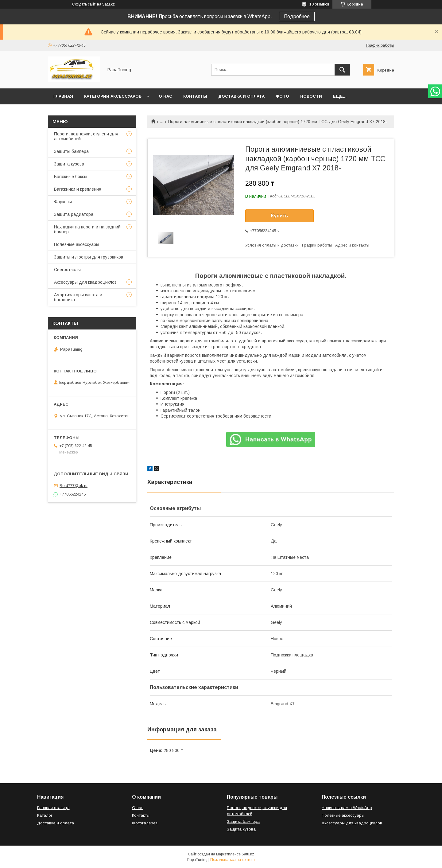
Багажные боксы (71, 177)
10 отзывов (319, 4)
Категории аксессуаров (113, 96)
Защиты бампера (71, 151)
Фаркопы (63, 202)
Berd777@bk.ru (74, 486)
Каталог (45, 815)
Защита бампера (243, 821)
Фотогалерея (145, 823)
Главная (63, 96)
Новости (311, 96)
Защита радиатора (74, 214)
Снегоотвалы (67, 270)
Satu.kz (248, 854)
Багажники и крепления (78, 189)
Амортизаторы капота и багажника (78, 297)
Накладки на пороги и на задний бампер (87, 229)
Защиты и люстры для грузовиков (89, 257)
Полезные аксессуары (77, 244)
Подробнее (297, 16)
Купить (280, 216)
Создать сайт (84, 4)
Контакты (195, 96)
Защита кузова (69, 164)
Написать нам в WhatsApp (347, 808)
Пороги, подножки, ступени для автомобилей (86, 136)
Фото (282, 96)
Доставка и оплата (241, 96)
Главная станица (53, 808)
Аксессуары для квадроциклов (85, 282)
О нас (165, 96)
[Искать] (342, 70)
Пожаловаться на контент (233, 860)
